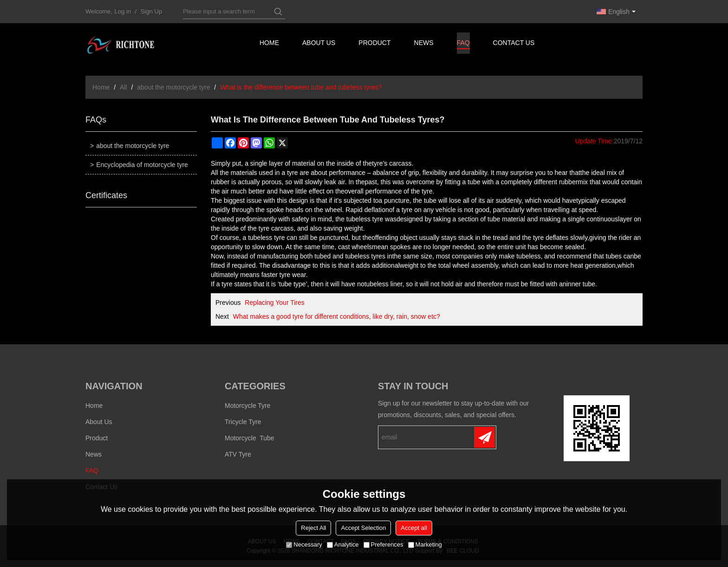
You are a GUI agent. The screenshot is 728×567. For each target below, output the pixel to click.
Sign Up (151, 11)
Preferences (383, 544)
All (123, 87)
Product (375, 44)
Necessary (304, 544)
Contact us (515, 44)
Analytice (343, 544)
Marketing (425, 544)
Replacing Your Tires (274, 303)
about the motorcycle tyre (173, 87)
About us (319, 44)
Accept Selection (363, 528)
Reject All (313, 528)
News (424, 44)
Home (269, 44)
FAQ (464, 46)
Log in (123, 11)
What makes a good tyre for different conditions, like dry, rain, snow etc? (337, 316)
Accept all (414, 528)
